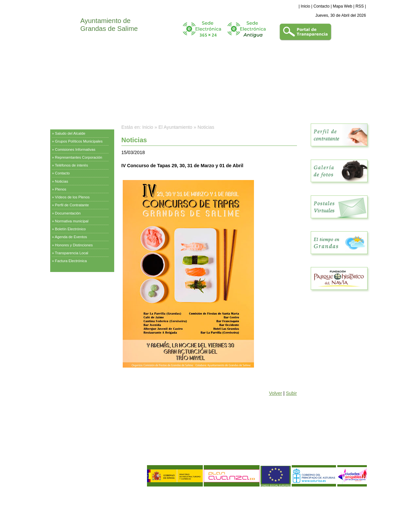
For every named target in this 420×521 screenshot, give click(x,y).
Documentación (68, 213)
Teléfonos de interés (71, 165)
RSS (359, 6)
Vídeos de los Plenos (73, 197)
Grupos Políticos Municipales (79, 141)
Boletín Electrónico (71, 229)
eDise (362, 493)
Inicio (306, 6)
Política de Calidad (85, 503)
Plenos (61, 189)
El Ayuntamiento (66, 123)
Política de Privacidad (93, 497)
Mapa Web (342, 6)
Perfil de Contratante (72, 205)
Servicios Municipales (71, 281)
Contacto (321, 6)
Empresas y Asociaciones (75, 313)
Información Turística (70, 297)
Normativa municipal (72, 221)
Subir (291, 393)
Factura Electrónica (71, 261)
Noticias (62, 181)
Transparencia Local (72, 253)
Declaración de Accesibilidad (101, 508)
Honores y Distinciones (74, 245)
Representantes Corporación (79, 157)
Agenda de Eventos (71, 237)
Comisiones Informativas (75, 149)
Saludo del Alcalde (70, 133)
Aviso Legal (63, 497)
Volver (276, 393)
